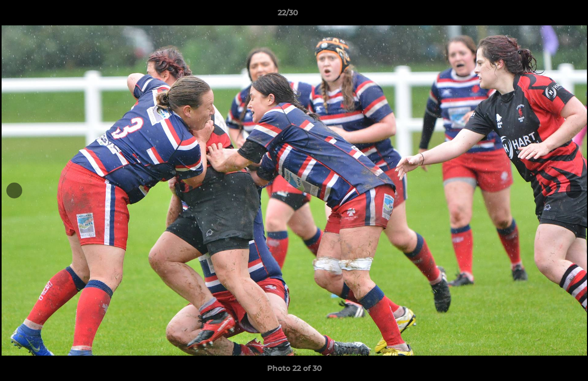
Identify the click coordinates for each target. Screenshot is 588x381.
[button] (544, 15)
